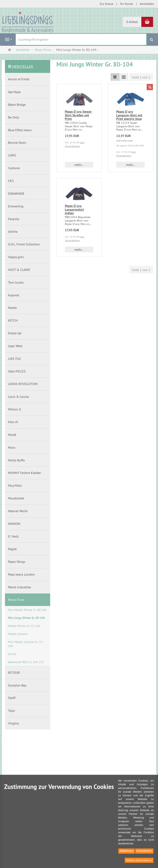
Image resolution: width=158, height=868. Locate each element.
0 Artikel (132, 22)
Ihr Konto (127, 4)
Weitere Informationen (139, 860)
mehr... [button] (79, 165)
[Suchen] (152, 40)
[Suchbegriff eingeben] (81, 39)
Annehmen (144, 851)
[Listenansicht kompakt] (124, 77)
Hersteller (23, 66)
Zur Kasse (106, 4)
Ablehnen (127, 851)
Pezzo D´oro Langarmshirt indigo (74, 209)
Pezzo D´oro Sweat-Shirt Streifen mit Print (79, 115)
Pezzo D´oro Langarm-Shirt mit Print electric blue (129, 115)
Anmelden (147, 4)
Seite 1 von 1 (141, 77)
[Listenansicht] (115, 77)
